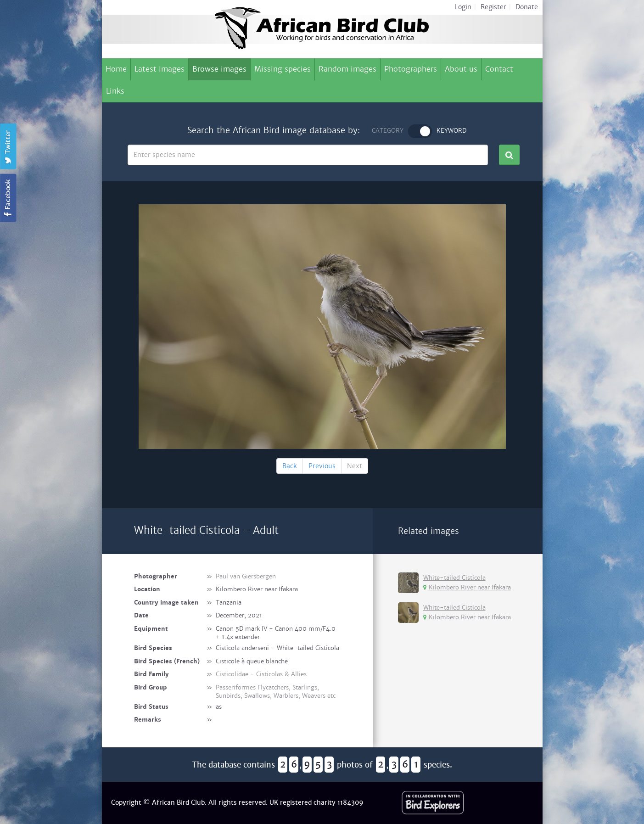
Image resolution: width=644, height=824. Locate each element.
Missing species (283, 69)
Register (493, 7)
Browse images (219, 69)
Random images (347, 69)
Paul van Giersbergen (246, 576)
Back (290, 466)
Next (355, 466)
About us (461, 69)
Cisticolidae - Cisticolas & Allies (261, 674)
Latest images (160, 69)
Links (115, 91)
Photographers (411, 69)
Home (116, 69)
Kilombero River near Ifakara (467, 587)
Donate (527, 7)
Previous (322, 466)
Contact (499, 69)
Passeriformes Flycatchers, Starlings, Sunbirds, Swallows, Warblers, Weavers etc (276, 692)
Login (463, 7)
